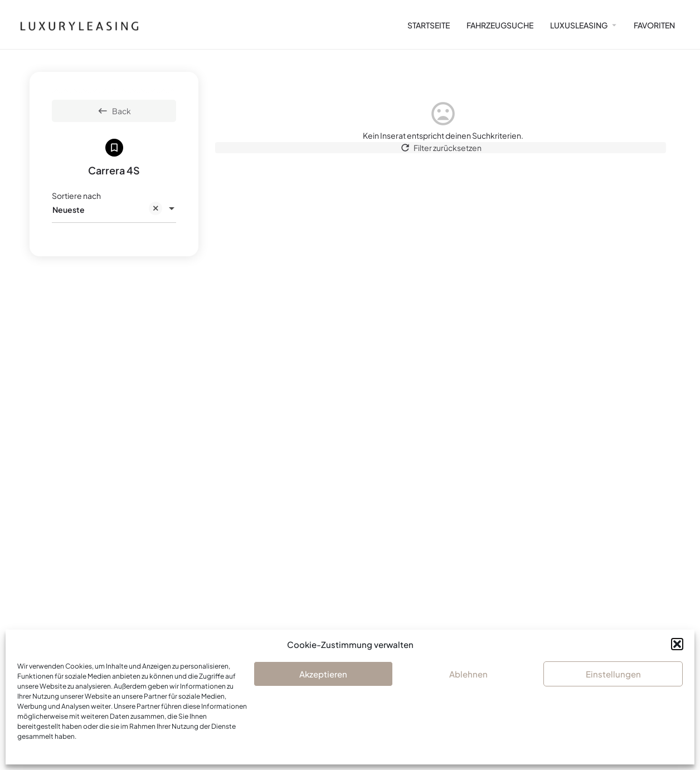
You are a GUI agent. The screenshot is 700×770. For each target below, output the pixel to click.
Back (114, 111)
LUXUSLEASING (579, 25)
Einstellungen (613, 674)
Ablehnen (468, 674)
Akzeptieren (323, 674)
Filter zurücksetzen (443, 152)
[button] (677, 644)
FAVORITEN (654, 25)
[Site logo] (75, 25)
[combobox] (114, 209)
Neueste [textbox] (107, 210)
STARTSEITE (429, 25)
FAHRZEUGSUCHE (500, 25)
